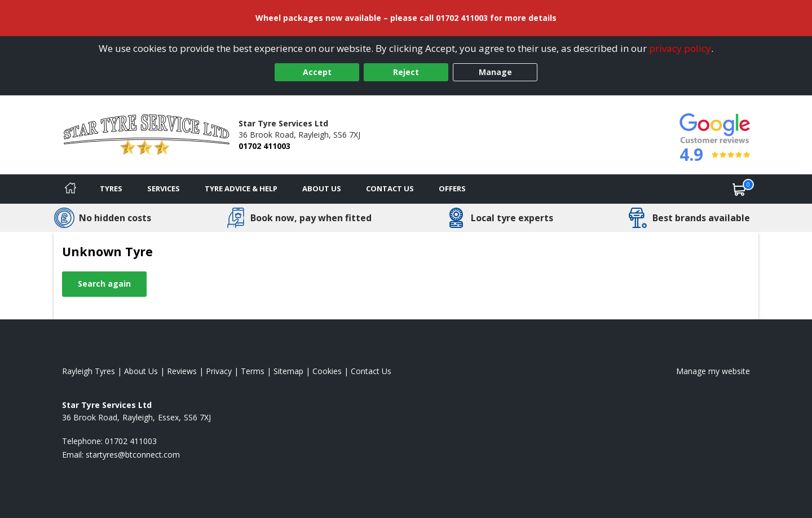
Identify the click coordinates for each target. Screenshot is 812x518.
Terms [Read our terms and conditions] (253, 371)
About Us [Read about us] (141, 371)
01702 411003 (264, 146)
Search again (104, 284)
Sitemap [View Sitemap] (288, 371)
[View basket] (739, 189)
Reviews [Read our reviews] (182, 371)
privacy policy (680, 48)
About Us (322, 188)
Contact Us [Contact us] (390, 188)
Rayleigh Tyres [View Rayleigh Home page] (89, 371)
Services (164, 188)
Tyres (111, 188)
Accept (317, 72)
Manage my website (713, 371)
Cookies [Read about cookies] (327, 371)
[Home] (70, 189)
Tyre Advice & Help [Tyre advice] (241, 188)
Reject (406, 72)
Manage (495, 72)
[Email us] (133, 455)
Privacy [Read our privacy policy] (219, 371)
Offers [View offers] (452, 188)
